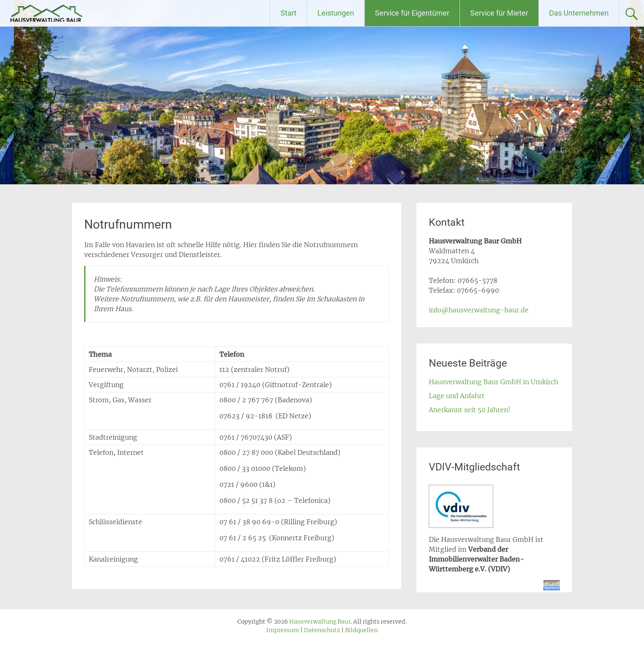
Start (289, 13)
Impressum (283, 630)
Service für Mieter (499, 13)
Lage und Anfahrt (457, 396)
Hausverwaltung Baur (81, 13)
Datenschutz (322, 630)
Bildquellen (361, 630)
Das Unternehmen (579, 13)
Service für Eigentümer (412, 13)
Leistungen (336, 13)
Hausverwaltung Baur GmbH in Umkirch (493, 382)
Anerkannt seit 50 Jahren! (470, 410)
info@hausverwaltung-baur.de (479, 310)
